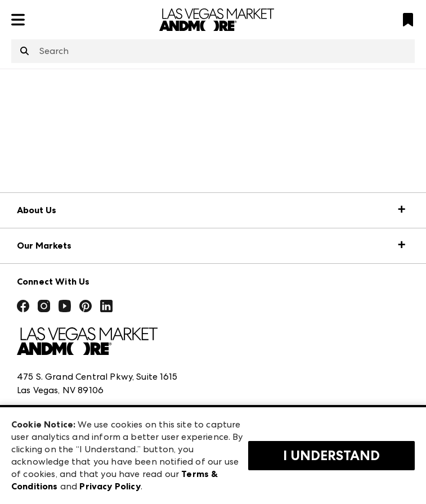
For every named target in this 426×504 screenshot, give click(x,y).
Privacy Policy (110, 486)
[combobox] (213, 51)
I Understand (331, 456)
